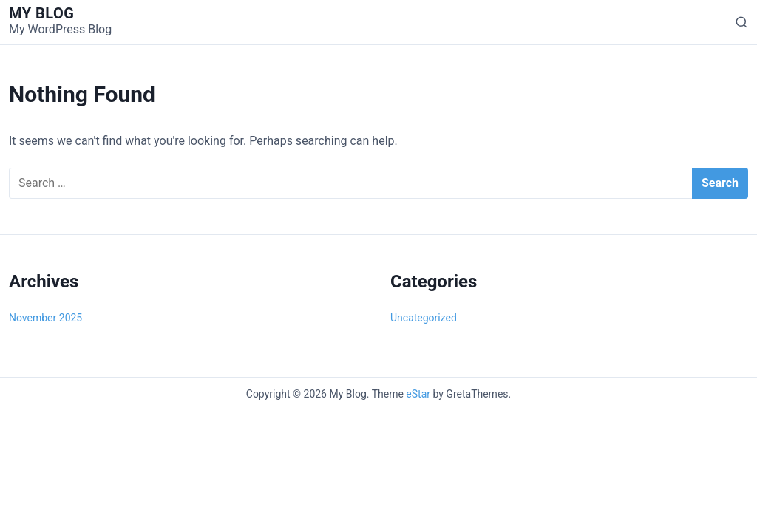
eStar (418, 394)
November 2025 (45, 318)
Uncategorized (424, 318)
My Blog (41, 13)
